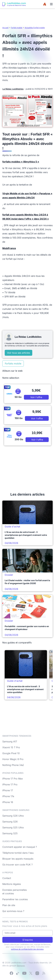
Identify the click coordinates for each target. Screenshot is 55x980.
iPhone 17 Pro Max (13, 779)
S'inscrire (28, 940)
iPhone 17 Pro (10, 784)
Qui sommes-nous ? (13, 911)
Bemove (21, 965)
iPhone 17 (8, 790)
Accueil (5, 28)
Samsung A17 (10, 741)
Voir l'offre (36, 397)
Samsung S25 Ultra (13, 827)
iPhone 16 (8, 802)
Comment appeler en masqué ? (20, 847)
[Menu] (51, 4)
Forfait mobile (17, 28)
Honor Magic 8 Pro (13, 759)
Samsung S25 (10, 833)
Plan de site (9, 905)
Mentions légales (12, 884)
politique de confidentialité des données (27, 949)
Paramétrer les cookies (15, 899)
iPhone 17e (8, 796)
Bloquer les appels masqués (18, 859)
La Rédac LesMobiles (13, 89)
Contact (7, 878)
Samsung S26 (10, 822)
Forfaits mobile (13, 364)
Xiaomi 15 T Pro (11, 747)
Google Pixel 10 (11, 753)
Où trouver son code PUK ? (17, 865)
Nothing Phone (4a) (13, 765)
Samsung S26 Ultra (13, 816)
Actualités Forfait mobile (35, 28)
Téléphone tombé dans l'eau (18, 853)
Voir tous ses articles (18, 353)
